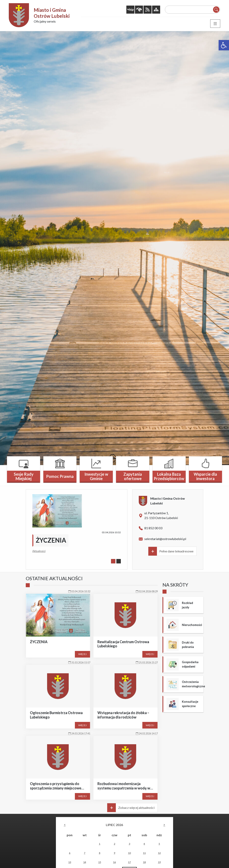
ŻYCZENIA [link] (51, 540)
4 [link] (144, 843)
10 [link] (129, 852)
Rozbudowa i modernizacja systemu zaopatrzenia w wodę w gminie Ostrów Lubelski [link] (124, 788)
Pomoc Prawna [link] (60, 476)
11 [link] (144, 852)
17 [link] (129, 862)
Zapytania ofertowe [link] (133, 476)
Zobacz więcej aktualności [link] (136, 807)
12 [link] (159, 852)
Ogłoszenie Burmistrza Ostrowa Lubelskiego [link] (56, 714)
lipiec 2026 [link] (114, 824)
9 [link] (114, 852)
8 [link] (100, 852)
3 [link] (129, 843)
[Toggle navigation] (215, 23)
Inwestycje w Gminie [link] (96, 476)
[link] (224, 45)
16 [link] (114, 862)
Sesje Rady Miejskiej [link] (24, 476)
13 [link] (70, 862)
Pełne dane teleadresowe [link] (176, 551)
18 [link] (144, 862)
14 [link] (85, 862)
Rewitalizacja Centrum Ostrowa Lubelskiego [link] (123, 643)
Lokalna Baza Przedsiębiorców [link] (169, 476)
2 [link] (114, 843)
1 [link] (100, 843)
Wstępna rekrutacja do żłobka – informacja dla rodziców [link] (123, 714)
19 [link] (159, 862)
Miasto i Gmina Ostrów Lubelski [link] (52, 13)
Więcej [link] (82, 654)
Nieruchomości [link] (192, 624)
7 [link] (85, 852)
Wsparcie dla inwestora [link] (205, 476)
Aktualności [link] (39, 550)
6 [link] (70, 852)
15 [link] (100, 862)
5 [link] (159, 843)
